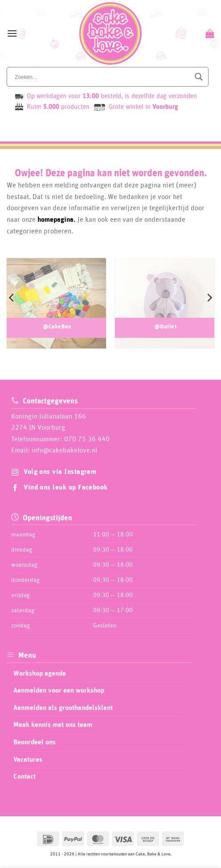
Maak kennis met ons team (53, 725)
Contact (25, 777)
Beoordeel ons (35, 742)
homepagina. (57, 220)
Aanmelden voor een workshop (59, 690)
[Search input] (101, 77)
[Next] (209, 298)
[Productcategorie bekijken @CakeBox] (56, 310)
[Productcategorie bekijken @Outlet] (165, 310)
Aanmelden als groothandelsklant (63, 708)
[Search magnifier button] (199, 77)
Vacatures (28, 760)
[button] (12, 33)
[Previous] (12, 298)
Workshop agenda (40, 673)
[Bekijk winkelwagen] (209, 33)
